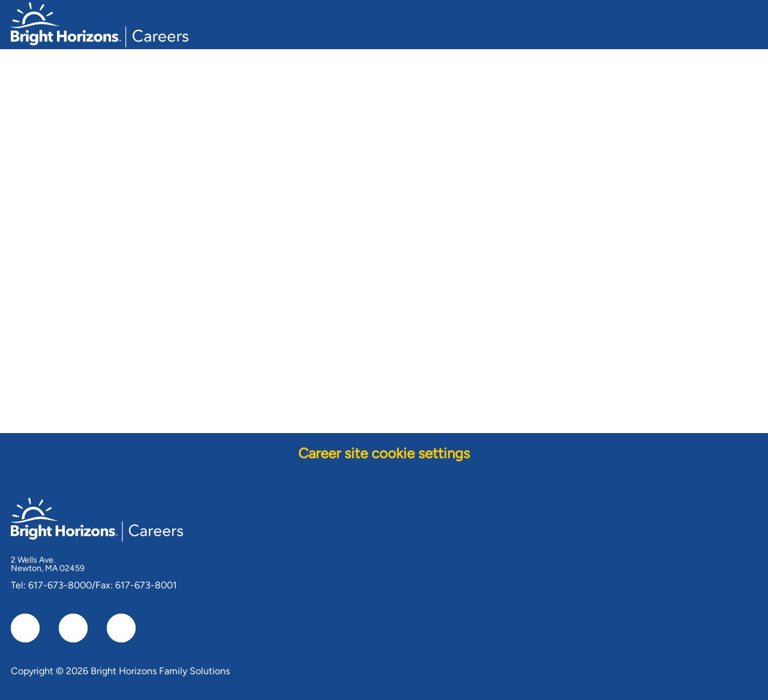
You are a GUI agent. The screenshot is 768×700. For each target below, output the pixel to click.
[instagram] (121, 628)
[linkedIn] (73, 628)
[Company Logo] (100, 23)
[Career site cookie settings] (384, 453)
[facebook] (25, 628)
